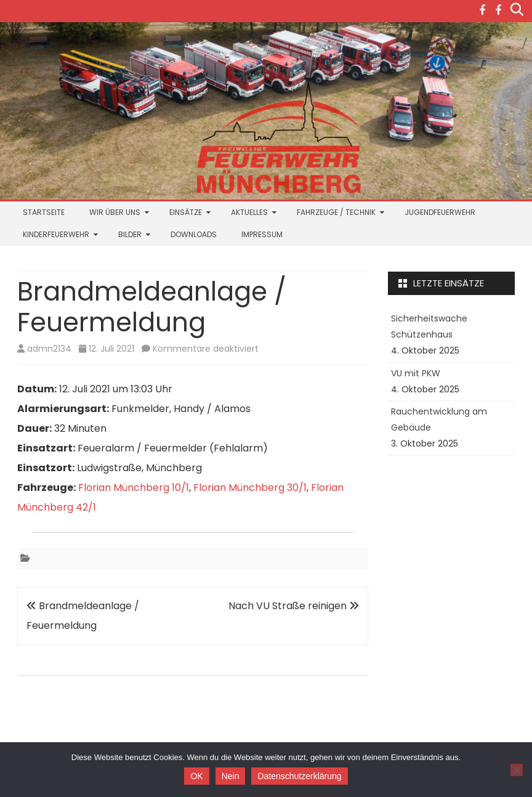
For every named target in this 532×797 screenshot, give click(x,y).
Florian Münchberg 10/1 (134, 488)
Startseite (44, 212)
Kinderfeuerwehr (56, 234)
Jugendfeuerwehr (440, 212)
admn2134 (49, 349)
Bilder (130, 234)
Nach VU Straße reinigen (294, 606)
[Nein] (517, 770)
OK (196, 776)
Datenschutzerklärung (299, 776)
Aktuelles (249, 212)
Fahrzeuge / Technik (336, 212)
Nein (231, 776)
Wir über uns (115, 212)
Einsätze (186, 212)
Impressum (262, 234)
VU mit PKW (416, 373)
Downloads (194, 234)
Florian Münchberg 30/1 (250, 488)
